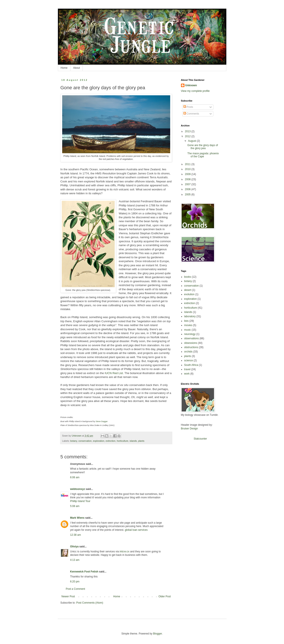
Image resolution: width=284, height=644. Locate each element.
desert (188, 290)
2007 (188, 184)
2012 (188, 136)
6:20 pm (75, 582)
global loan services (136, 530)
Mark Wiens (77, 518)
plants (141, 441)
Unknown (191, 85)
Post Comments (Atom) (90, 603)
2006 (188, 189)
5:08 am (75, 506)
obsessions (191, 343)
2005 (188, 194)
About (77, 68)
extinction (111, 441)
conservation (85, 441)
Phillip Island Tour (80, 501)
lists (186, 321)
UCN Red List (114, 373)
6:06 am (75, 477)
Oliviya (74, 547)
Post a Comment (75, 589)
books (188, 277)
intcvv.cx (125, 552)
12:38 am (76, 535)
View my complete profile (195, 91)
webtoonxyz (78, 489)
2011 (188, 164)
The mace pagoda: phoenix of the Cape (203, 155)
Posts (188, 107)
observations (192, 338)
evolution (189, 294)
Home (64, 68)
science (189, 360)
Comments (191, 114)
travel (187, 369)
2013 (188, 131)
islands (133, 441)
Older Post (165, 596)
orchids (188, 352)
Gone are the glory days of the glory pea (202, 147)
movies (188, 325)
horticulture (123, 441)
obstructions (191, 347)
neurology (190, 334)
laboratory (190, 316)
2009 (188, 174)
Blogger (158, 634)
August (192, 141)
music (188, 330)
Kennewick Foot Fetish (84, 572)
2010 (188, 169)
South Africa (191, 365)
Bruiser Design (190, 429)
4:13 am (75, 560)
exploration (99, 441)
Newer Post (68, 596)
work (187, 374)
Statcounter (200, 439)
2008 (188, 179)
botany (74, 441)
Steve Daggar (102, 421)
